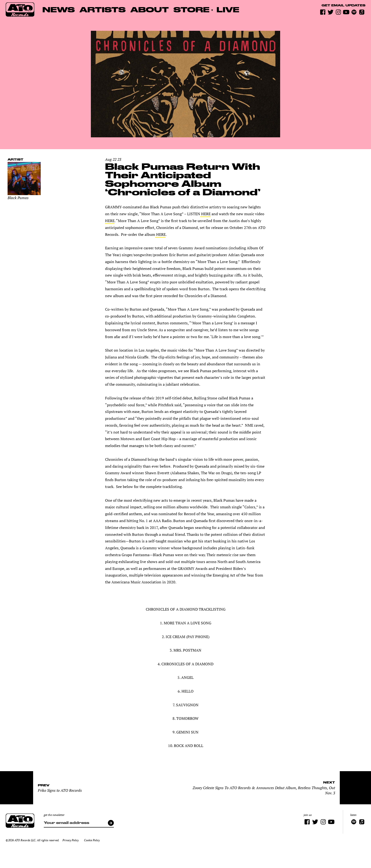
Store (191, 9)
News (59, 9)
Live (228, 9)
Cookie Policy (92, 840)
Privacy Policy (71, 840)
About (150, 9)
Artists (103, 9)
